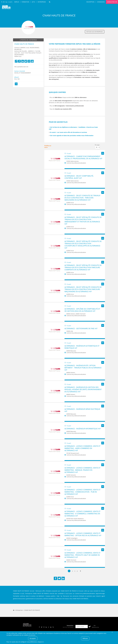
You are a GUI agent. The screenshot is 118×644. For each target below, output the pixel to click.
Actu (33, 2)
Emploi (17, 2)
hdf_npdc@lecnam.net (21, 67)
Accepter (33, 638)
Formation (25, 2)
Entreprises (42, 2)
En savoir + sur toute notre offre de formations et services (68, 132)
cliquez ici (41, 642)
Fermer (112, 632)
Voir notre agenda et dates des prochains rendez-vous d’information (72, 136)
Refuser (85, 638)
